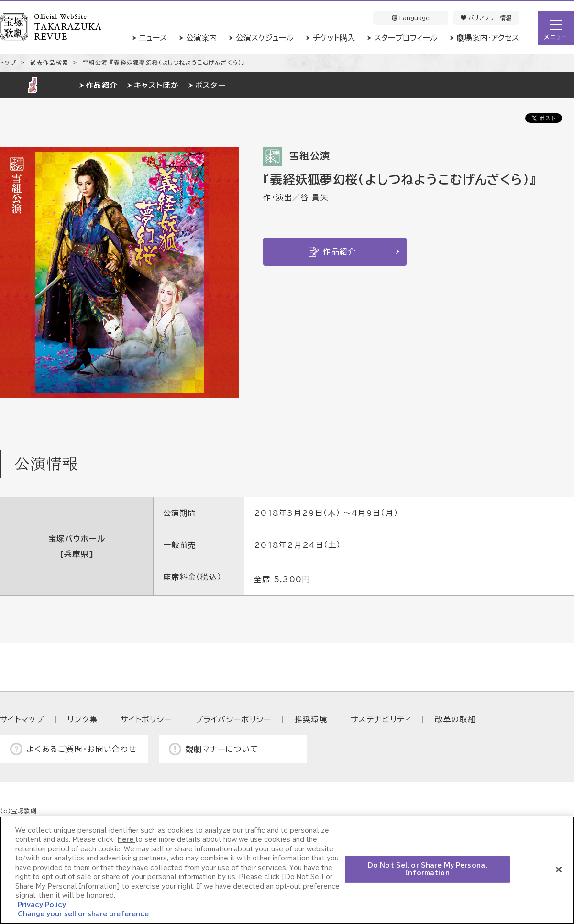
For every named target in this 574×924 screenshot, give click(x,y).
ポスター (210, 85)
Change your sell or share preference (83, 914)
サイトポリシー (146, 719)
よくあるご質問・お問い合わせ (82, 749)
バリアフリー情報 (486, 18)
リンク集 (83, 719)
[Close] (559, 870)
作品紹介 (102, 85)
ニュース (153, 38)
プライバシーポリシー (233, 719)
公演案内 (201, 38)
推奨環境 (311, 719)
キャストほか (156, 85)
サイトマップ (22, 719)
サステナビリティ (381, 719)
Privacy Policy (42, 905)
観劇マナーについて (222, 749)
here (127, 840)
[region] (287, 870)
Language (411, 18)
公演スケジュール (265, 38)
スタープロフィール (406, 38)
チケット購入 (334, 38)
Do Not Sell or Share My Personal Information (427, 869)
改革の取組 (455, 719)
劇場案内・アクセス (488, 38)
